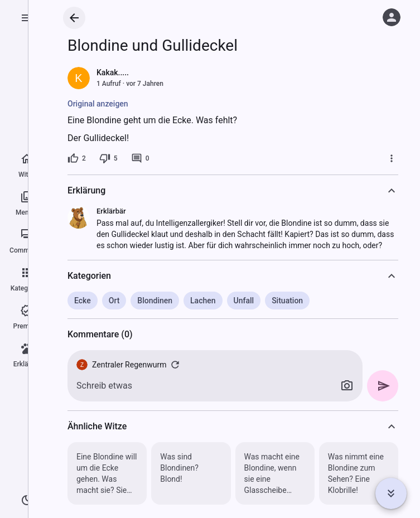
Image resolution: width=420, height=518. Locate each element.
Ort (114, 301)
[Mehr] (392, 158)
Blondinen (155, 301)
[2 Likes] (77, 158)
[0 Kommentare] (140, 158)
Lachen (203, 301)
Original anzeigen (98, 104)
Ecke (83, 301)
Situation (287, 301)
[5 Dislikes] (108, 158)
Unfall (244, 301)
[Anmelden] (392, 17)
